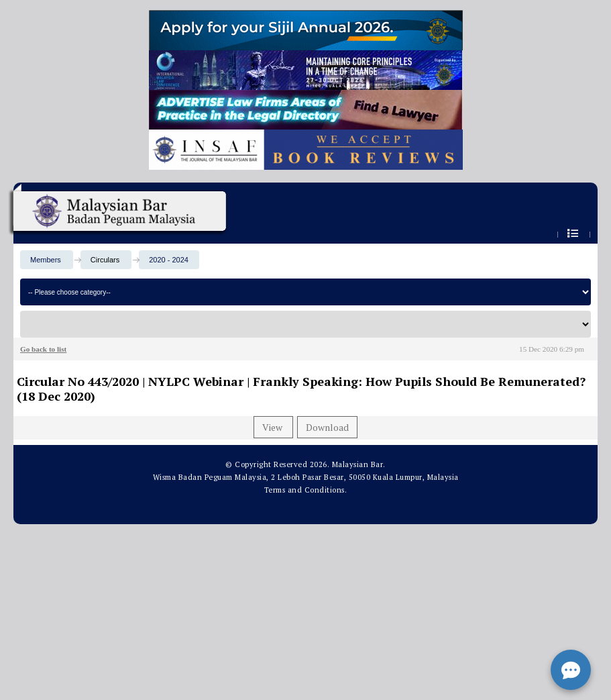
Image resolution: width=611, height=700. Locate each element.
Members (46, 260)
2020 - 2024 (169, 260)
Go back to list (43, 349)
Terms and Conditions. (306, 490)
